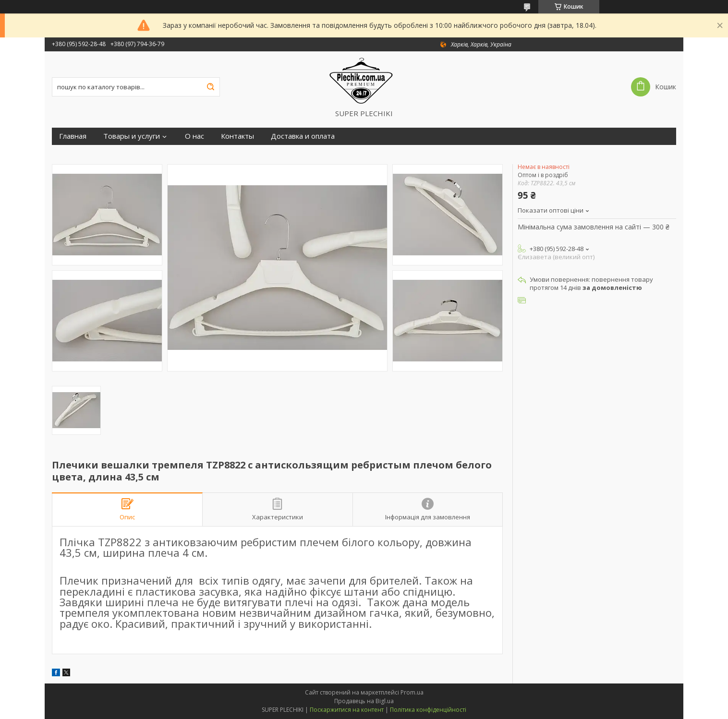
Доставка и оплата (303, 136)
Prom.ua (412, 692)
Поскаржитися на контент (347, 710)
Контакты (237, 136)
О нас (194, 136)
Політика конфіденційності (428, 710)
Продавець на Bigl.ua (364, 701)
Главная (73, 136)
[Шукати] (210, 87)
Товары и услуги (132, 136)
